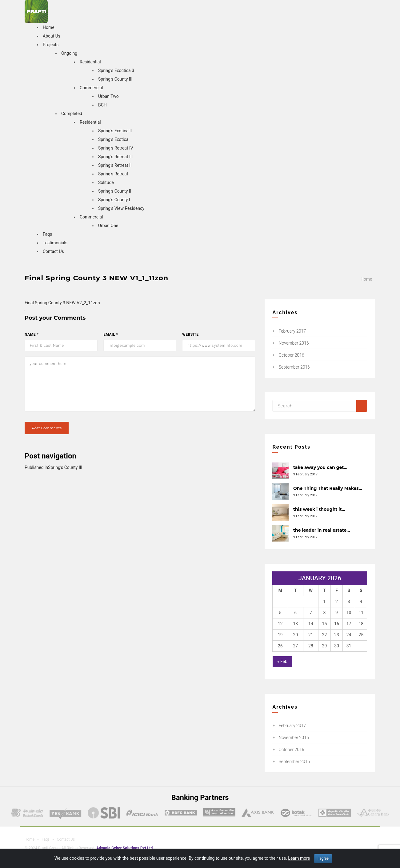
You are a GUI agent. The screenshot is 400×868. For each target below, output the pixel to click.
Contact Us (53, 251)
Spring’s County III (115, 79)
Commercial (91, 88)
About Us (52, 36)
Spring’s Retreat (113, 174)
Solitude (106, 182)
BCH (102, 105)
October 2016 (291, 355)
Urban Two (108, 96)
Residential (90, 62)
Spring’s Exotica (113, 139)
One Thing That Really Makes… (328, 488)
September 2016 (294, 367)
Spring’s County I (114, 200)
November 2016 (294, 343)
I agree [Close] (323, 858)
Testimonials (55, 243)
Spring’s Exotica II (115, 131)
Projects (51, 45)
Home (49, 27)
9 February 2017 (305, 474)
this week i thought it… (319, 509)
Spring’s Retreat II (115, 165)
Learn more (299, 858)
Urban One (108, 226)
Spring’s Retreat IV (116, 148)
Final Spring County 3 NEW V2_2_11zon (62, 303)
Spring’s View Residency (121, 208)
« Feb (282, 662)
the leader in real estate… (322, 530)
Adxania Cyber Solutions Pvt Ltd (124, 848)
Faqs (47, 234)
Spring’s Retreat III (115, 157)
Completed (72, 114)
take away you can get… (320, 467)
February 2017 (292, 331)
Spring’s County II (115, 191)
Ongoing (69, 53)
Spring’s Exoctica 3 (116, 70)
